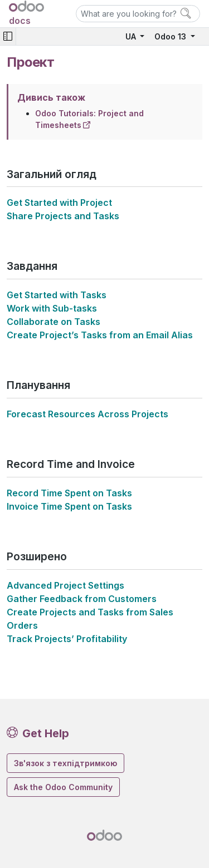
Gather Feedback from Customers (82, 599)
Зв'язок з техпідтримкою (65, 763)
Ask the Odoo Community (63, 787)
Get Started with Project (59, 203)
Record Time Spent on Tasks (69, 493)
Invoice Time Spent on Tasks (69, 506)
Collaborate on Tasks (54, 322)
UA (132, 36)
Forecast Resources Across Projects (88, 414)
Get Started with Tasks (57, 295)
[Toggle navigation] (8, 36)
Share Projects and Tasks (63, 216)
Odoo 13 (171, 36)
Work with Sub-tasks (52, 308)
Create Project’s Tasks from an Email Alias (100, 335)
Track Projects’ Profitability (67, 639)
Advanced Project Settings (65, 585)
